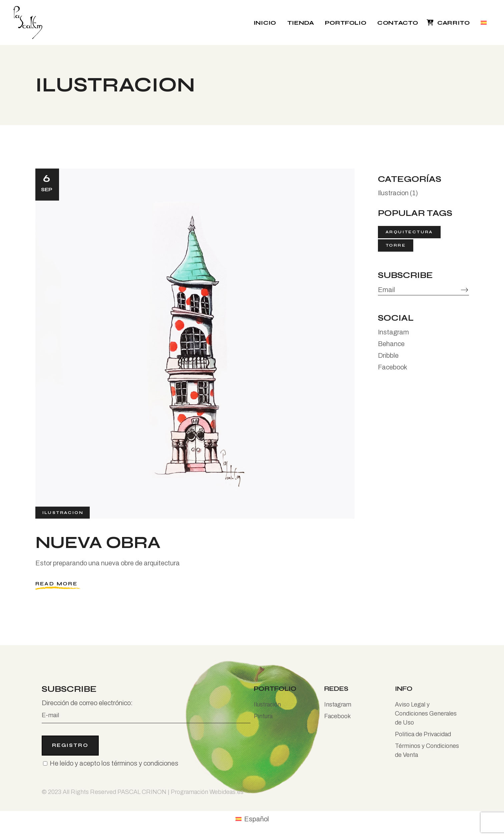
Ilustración (267, 705)
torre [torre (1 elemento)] (396, 245)
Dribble (388, 355)
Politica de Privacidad (423, 734)
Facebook (393, 367)
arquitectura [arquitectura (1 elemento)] (409, 232)
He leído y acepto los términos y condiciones (114, 763)
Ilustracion (63, 512)
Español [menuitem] (257, 819)
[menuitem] (484, 23)
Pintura (263, 716)
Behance (391, 344)
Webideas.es (226, 792)
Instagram (393, 332)
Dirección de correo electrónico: (146, 711)
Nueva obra (98, 543)
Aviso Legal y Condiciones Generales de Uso (426, 714)
